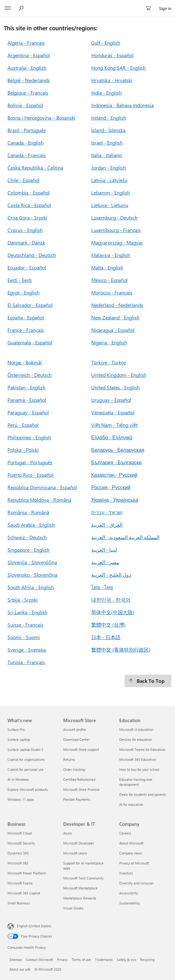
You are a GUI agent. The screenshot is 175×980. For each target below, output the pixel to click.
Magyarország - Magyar (117, 242)
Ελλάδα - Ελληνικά (112, 437)
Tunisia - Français (26, 662)
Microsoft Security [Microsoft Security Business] (21, 843)
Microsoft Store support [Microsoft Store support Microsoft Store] (81, 749)
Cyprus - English (25, 230)
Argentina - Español (29, 55)
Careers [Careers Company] (125, 833)
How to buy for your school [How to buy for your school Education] (139, 769)
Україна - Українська (115, 500)
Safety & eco (126, 960)
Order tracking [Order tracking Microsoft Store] (74, 769)
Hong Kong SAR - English (118, 68)
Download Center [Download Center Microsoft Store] (76, 739)
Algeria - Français (26, 43)
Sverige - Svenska (27, 650)
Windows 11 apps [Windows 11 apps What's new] (21, 799)
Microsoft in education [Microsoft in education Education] (136, 729)
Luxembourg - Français (116, 230)
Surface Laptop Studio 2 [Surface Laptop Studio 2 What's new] (25, 749)
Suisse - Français (25, 625)
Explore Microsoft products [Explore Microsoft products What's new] (28, 789)
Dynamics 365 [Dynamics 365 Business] (18, 853)
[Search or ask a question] (22, 8)
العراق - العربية (107, 525)
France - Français (26, 330)
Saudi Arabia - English (31, 525)
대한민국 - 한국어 (111, 600)
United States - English (116, 387)
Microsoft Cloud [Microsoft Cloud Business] (19, 833)
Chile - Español (24, 180)
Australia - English (27, 68)
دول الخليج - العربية (111, 575)
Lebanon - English (111, 192)
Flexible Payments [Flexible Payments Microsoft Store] (77, 799)
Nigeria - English (109, 342)
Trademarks (104, 960)
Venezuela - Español (113, 412)
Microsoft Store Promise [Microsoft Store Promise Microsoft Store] (81, 789)
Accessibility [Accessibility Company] (129, 893)
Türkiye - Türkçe (109, 362)
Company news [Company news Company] (131, 853)
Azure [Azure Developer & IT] (68, 833)
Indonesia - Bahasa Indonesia (123, 105)
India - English (106, 93)
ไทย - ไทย (102, 587)
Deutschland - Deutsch (32, 255)
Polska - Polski (23, 450)
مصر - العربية (105, 562)
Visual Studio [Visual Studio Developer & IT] (73, 908)
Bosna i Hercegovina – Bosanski (41, 118)
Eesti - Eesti (20, 280)
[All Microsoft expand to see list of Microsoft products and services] (8, 8)
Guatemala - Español (30, 342)
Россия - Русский (111, 487)
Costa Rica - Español (29, 205)
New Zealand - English (115, 317)
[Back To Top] (148, 681)
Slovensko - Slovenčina (32, 575)
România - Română (28, 512)
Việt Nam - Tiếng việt (114, 425)
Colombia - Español (28, 192)
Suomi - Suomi (24, 637)
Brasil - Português (27, 130)
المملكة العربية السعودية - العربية (125, 537)
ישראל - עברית (107, 512)
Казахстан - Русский (114, 475)
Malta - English (107, 267)
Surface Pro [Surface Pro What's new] (16, 729)
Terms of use (81, 960)
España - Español (26, 317)
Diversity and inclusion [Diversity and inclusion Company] (136, 883)
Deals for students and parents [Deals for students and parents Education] (143, 794)
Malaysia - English (111, 255)
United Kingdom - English (119, 375)
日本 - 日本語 (106, 637)
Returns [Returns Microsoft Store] (69, 759)
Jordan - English (109, 167)
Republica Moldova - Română (39, 500)
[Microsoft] (87, 5)
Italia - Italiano (106, 155)
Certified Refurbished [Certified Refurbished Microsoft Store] (79, 779)
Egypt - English (24, 292)
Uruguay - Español (111, 400)
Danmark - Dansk (26, 242)
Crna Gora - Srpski (27, 217)
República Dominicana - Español (42, 487)
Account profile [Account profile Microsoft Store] (75, 729)
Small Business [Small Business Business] (19, 903)
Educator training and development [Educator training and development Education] (136, 782)
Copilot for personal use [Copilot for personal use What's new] (26, 769)
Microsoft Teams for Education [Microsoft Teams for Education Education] (142, 749)
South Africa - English (31, 587)
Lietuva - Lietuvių (110, 205)
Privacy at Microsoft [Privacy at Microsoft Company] (134, 863)
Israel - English (107, 143)
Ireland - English (109, 118)
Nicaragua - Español (113, 330)
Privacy (62, 960)
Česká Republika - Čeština (35, 167)
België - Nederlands (29, 80)
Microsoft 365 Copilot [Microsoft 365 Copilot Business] (24, 893)
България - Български (116, 462)
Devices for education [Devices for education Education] (136, 739)
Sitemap (16, 960)
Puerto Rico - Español (31, 475)
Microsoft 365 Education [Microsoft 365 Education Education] (138, 759)
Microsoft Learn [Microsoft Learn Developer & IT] (75, 853)
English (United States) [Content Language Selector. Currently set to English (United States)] (34, 926)
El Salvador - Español (30, 305)
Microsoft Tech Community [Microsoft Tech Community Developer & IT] (83, 878)
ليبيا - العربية (104, 550)
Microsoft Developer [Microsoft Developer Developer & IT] (79, 843)
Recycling (147, 960)
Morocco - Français (112, 292)
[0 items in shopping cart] (150, 8)
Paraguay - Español (28, 412)
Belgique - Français (28, 93)
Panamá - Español (27, 400)
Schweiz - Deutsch (27, 537)
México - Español (109, 280)
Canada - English (26, 143)
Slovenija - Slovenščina (32, 562)
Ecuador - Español (27, 267)
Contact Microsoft (39, 960)
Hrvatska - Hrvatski (112, 80)
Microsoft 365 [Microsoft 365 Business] (18, 863)
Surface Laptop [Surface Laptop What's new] (19, 739)
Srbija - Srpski (23, 600)
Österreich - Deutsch (30, 375)
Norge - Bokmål (25, 362)
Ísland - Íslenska (108, 130)
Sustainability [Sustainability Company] (130, 903)
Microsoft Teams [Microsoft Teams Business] (20, 883)
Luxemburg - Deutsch (114, 217)
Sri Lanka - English (27, 612)
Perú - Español (23, 425)
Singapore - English (28, 550)
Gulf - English (106, 43)
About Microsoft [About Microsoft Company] (131, 843)
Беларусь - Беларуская (118, 450)
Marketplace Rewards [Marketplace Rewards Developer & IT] (80, 898)
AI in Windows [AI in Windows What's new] (18, 779)
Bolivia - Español (25, 105)
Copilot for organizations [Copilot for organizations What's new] (26, 759)
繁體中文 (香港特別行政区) (121, 650)
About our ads (20, 969)
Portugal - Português (30, 462)
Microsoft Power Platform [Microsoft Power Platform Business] (27, 873)
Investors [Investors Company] (126, 873)
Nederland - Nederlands (117, 305)
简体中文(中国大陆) (113, 612)
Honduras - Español (112, 55)
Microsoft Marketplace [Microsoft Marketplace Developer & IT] (80, 888)
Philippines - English (29, 437)
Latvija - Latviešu (109, 180)
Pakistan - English (26, 387)
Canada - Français (27, 155)
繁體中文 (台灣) (108, 625)
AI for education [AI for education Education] (131, 804)
